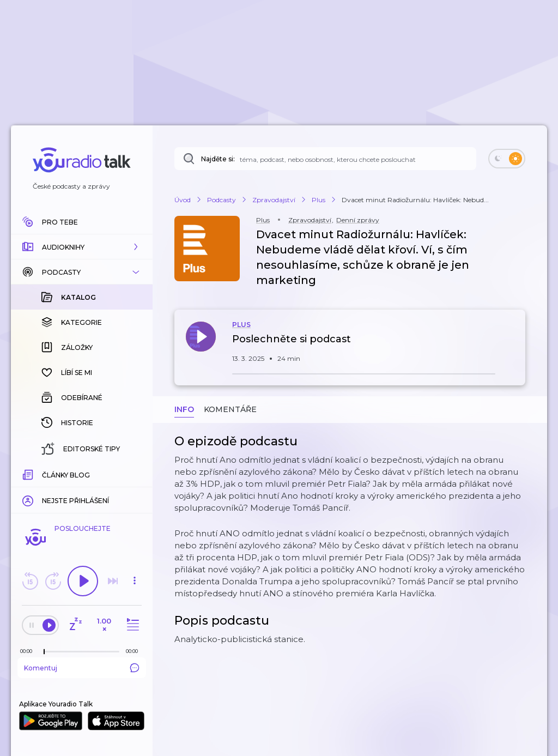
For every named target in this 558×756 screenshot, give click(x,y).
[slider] (44, 652)
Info (184, 409)
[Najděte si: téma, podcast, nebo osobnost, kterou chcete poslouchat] (325, 159)
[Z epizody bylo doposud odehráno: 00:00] (29, 651)
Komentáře (230, 409)
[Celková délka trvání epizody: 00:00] (135, 651)
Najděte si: (218, 159)
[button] (82, 247)
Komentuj (82, 668)
